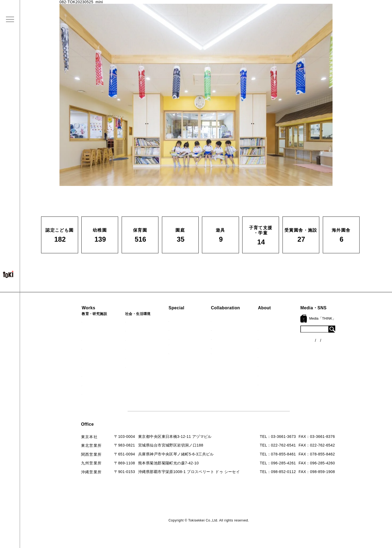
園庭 (71, 357)
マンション (127, 357)
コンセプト (281, 329)
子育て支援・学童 (83, 348)
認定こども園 (79, 321)
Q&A (276, 366)
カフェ (123, 348)
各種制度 (330, 341)
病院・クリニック (133, 321)
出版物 (277, 356)
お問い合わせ (283, 375)
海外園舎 (75, 385)
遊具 (71, 366)
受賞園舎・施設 (81, 375)
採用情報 (279, 384)
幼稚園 (73, 330)
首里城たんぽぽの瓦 (184, 353)
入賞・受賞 (281, 347)
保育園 (73, 339)
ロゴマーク (281, 320)
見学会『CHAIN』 (183, 320)
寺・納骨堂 (127, 366)
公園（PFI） (128, 339)
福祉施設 (125, 330)
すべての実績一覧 (83, 393)
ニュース (330, 331)
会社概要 (279, 338)
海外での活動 (178, 329)
